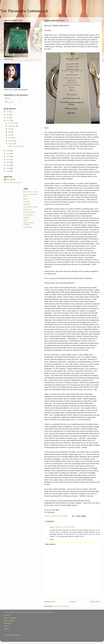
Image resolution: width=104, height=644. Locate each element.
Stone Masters (28, 215)
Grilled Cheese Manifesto (16, 146)
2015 (8, 154)
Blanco (26, 199)
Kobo (6, 626)
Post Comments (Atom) (61, 606)
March (10, 138)
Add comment (50, 544)
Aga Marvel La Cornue (31, 192)
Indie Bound (8, 623)
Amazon (7, 615)
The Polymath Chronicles (24, 11)
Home (73, 602)
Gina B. (52, 527)
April (10, 135)
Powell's (7, 629)
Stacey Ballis (11, 179)
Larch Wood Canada (30, 207)
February (11, 141)
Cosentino (27, 202)
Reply (52, 539)
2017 (8, 121)
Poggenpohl (27, 210)
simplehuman (28, 227)
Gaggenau (27, 204)
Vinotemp (26, 217)
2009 (8, 171)
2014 (8, 156)
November (12, 123)
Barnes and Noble (10, 618)
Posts (8, 98)
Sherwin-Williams (29, 212)
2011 (8, 165)
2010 (8, 168)
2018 (8, 118)
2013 (8, 159)
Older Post (95, 602)
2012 (8, 162)
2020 (8, 112)
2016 (8, 151)
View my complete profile (12, 182)
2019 (8, 115)
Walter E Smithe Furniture (29, 224)
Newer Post (50, 602)
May (10, 132)
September (12, 126)
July (10, 129)
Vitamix (26, 220)
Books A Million (9, 621)
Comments (10, 102)
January (11, 144)
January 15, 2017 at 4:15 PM (65, 527)
